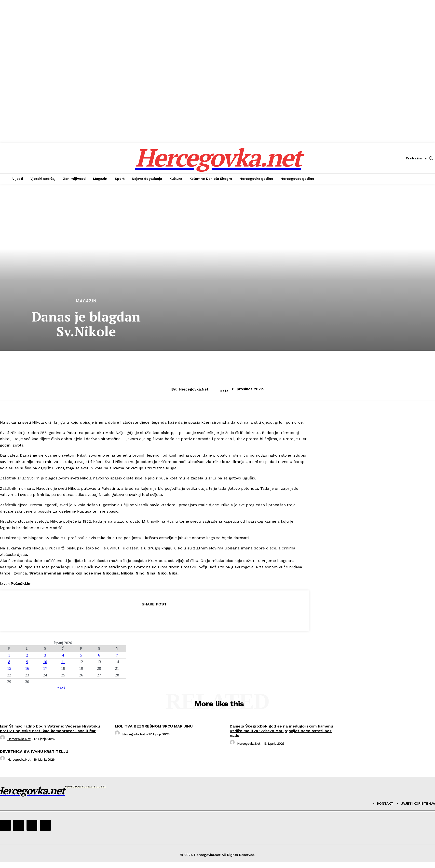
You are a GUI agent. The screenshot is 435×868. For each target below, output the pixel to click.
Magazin (86, 301)
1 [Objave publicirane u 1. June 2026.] (9, 655)
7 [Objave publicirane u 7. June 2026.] (117, 655)
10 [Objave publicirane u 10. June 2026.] (45, 662)
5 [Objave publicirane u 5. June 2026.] (81, 655)
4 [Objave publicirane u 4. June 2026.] (63, 655)
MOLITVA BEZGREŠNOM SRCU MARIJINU (154, 726)
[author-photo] (3, 739)
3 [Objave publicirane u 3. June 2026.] (45, 655)
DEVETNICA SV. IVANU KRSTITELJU (34, 751)
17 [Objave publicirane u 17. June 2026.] (45, 668)
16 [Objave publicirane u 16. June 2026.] (27, 668)
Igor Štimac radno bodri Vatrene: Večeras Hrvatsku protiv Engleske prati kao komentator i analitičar (50, 728)
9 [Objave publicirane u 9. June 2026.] (27, 662)
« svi (61, 687)
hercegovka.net (194, 389)
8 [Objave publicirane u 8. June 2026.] (9, 662)
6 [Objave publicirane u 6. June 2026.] (99, 655)
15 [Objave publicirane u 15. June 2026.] (9, 668)
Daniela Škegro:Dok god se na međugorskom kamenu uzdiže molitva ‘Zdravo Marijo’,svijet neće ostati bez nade (281, 731)
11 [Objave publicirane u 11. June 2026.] (63, 662)
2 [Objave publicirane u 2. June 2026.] (27, 655)
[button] (420, 158)
